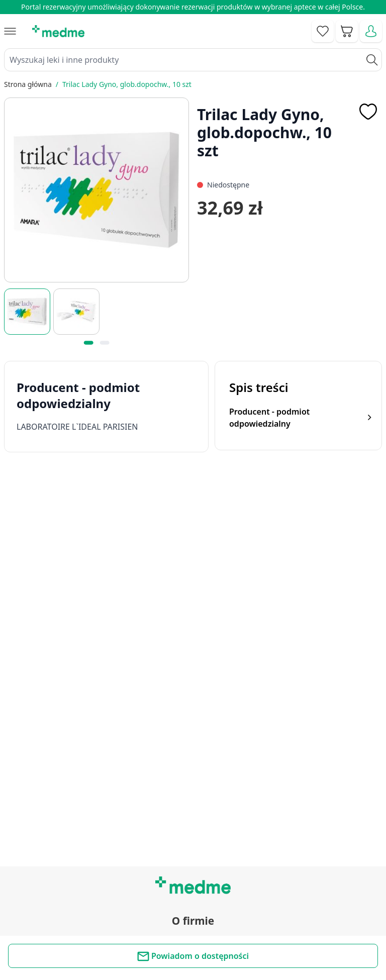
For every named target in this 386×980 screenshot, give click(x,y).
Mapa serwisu (193, 821)
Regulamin (193, 714)
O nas (193, 737)
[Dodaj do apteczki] (368, 112)
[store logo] (58, 31)
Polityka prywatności (193, 928)
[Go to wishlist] (323, 31)
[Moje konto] (371, 31)
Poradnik (193, 799)
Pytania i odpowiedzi (193, 844)
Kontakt (193, 691)
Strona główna (28, 84)
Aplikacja (193, 867)
